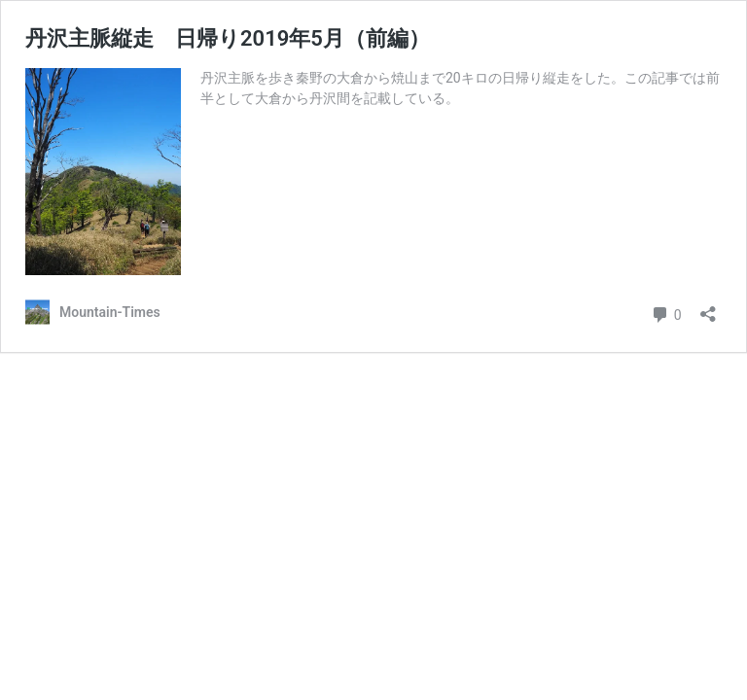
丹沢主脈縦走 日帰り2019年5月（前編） (228, 38)
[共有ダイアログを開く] (708, 308)
